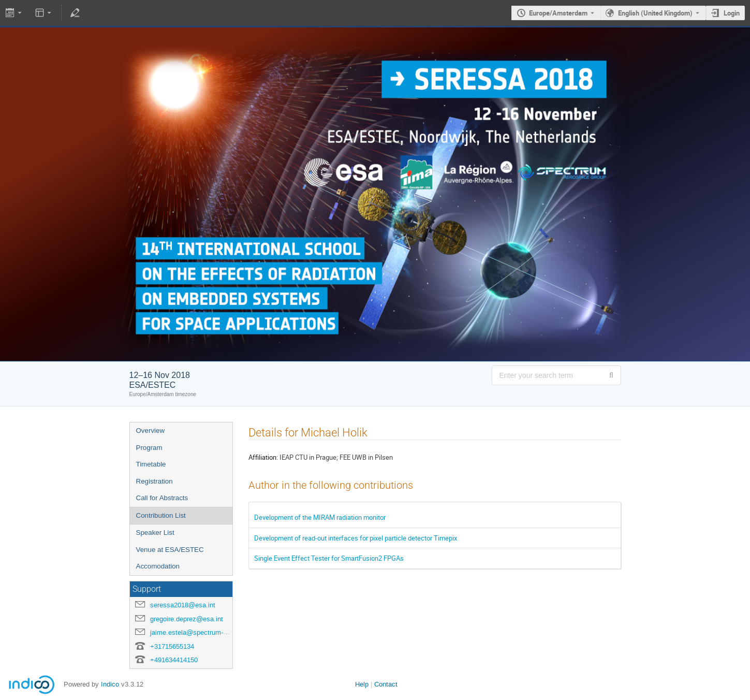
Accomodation (158, 566)
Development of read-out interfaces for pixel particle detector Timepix (356, 538)
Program (149, 448)
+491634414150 (174, 660)
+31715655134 (172, 646)
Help (362, 684)
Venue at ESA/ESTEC (170, 550)
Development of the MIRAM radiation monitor (320, 517)
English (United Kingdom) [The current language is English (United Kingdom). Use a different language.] (655, 13)
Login (732, 13)
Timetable (151, 464)
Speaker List (155, 533)
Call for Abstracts (162, 498)
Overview (151, 431)
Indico (110, 684)
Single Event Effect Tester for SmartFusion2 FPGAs (329, 558)
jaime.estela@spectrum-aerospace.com (210, 632)
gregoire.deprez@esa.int (187, 619)
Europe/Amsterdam (558, 13)
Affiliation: (263, 457)
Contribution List (161, 515)
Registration (155, 481)
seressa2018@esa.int (183, 605)
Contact (386, 684)
